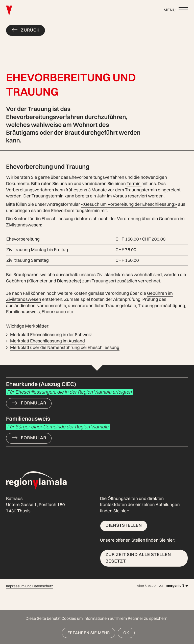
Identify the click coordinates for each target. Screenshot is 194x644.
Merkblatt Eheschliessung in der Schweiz (51, 335)
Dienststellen (124, 525)
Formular (34, 403)
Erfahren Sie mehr (89, 633)
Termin (134, 184)
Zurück (30, 30)
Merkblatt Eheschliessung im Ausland (47, 341)
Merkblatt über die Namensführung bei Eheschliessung (65, 348)
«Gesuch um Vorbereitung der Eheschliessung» (129, 204)
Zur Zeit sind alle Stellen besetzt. (138, 558)
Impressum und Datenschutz (30, 586)
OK (126, 633)
